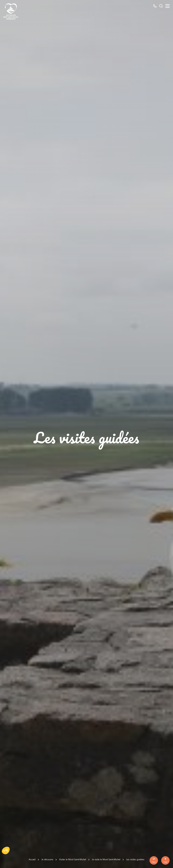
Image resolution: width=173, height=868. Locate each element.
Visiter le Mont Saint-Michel (73, 859)
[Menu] (168, 6)
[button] (6, 850)
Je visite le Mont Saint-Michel (106, 859)
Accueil (32, 859)
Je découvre (47, 859)
